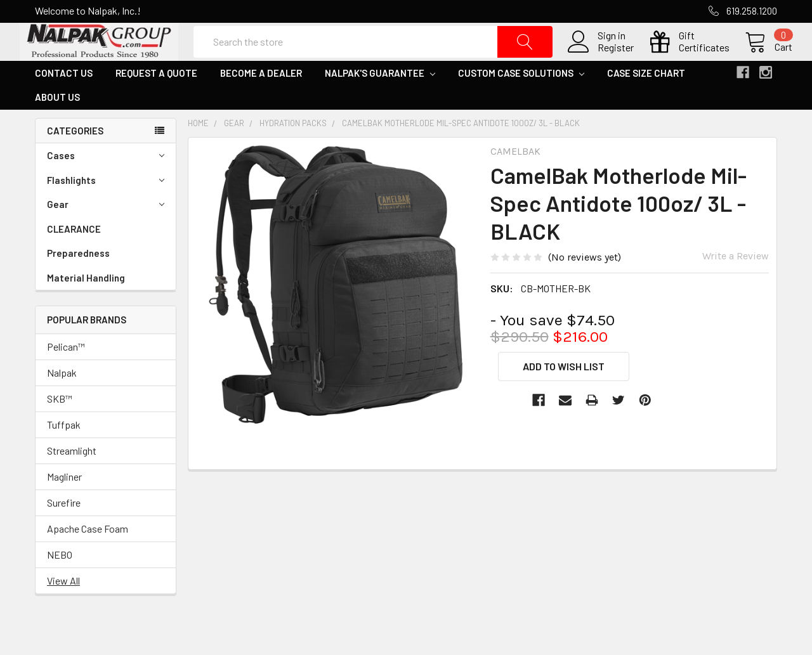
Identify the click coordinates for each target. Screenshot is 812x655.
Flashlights (106, 211)
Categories (75, 161)
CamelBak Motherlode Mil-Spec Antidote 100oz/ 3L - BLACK (461, 153)
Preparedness (78, 283)
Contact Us (64, 103)
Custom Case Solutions (521, 103)
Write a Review (736, 286)
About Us (57, 127)
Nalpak (62, 403)
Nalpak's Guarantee (380, 103)
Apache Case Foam (88, 559)
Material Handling (86, 308)
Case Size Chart (646, 103)
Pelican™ (66, 377)
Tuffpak (64, 455)
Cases (106, 186)
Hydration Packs (293, 153)
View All (63, 611)
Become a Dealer (261, 103)
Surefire (64, 533)
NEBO (60, 585)
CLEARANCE (74, 259)
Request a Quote (156, 103)
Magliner (64, 507)
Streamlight (72, 481)
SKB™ (60, 429)
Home (198, 153)
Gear (106, 235)
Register (600, 63)
